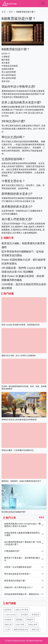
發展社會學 (33, 624)
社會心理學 (20, 624)
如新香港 (8, 610)
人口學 (7, 629)
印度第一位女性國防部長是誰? (18, 567)
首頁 (4, 12)
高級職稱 (19, 620)
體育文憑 (35, 629)
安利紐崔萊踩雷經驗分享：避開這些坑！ (23, 594)
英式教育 (24, 615)
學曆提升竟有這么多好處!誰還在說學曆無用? (19, 420)
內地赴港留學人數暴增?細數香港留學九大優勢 (22, 534)
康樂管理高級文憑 (21, 629)
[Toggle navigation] (43, 4)
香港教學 (8, 620)
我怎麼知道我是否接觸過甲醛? (14, 512)
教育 (11, 12)
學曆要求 (30, 620)
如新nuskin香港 (22, 610)
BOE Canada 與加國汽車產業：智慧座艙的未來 (21, 325)
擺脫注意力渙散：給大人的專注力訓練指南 (19, 355)
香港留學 (35, 615)
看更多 (42, 517)
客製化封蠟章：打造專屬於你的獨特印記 (18, 450)
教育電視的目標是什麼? (15, 581)
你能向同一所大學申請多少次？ (19, 587)
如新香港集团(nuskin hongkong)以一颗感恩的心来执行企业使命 (22, 525)
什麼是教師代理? (12, 551)
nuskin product (11, 615)
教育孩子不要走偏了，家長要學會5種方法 (22, 559)
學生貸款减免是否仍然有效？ (18, 574)
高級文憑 (8, 624)
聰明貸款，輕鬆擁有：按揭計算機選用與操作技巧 (21, 481)
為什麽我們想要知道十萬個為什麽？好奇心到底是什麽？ (23, 543)
